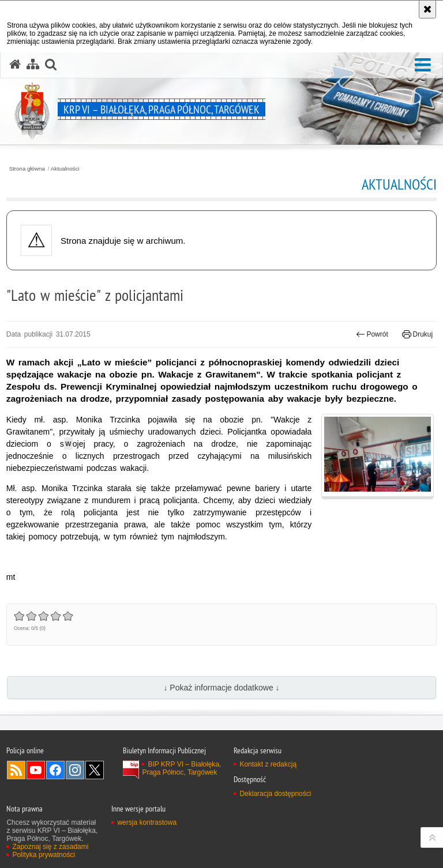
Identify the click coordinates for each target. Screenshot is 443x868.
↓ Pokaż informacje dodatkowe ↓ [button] (221, 688)
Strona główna (27, 169)
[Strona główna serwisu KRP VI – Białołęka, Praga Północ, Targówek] (15, 65)
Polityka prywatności (44, 855)
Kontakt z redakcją (268, 764)
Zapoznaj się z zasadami (50, 847)
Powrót (372, 334)
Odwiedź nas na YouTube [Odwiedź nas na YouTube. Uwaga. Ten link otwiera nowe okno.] (36, 770)
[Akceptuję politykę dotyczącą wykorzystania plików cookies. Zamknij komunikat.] (427, 9)
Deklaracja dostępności (275, 794)
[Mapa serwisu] (33, 65)
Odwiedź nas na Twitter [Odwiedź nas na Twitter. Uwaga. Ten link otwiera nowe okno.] (95, 770)
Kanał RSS (16, 770)
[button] (423, 65)
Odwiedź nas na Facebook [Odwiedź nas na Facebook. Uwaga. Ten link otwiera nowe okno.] (55, 770)
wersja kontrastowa (147, 822)
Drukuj (417, 334)
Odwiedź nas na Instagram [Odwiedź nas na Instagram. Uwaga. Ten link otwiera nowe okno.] (75, 770)
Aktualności (65, 169)
